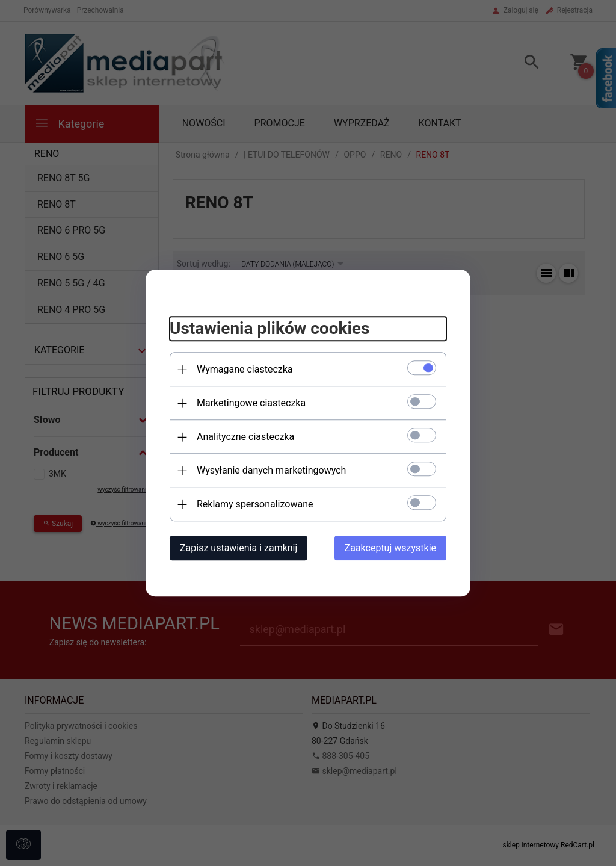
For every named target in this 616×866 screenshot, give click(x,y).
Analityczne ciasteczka (245, 437)
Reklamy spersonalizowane (255, 504)
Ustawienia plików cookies (269, 329)
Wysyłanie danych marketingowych (271, 470)
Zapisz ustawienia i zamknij (239, 548)
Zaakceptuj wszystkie (390, 548)
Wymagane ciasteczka (245, 369)
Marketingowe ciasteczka (251, 403)
